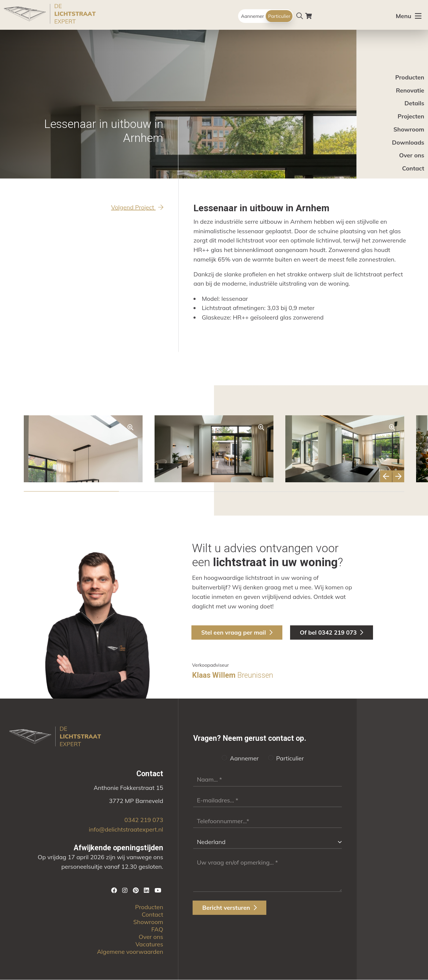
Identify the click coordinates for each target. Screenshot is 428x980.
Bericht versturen (230, 908)
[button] (71, 491)
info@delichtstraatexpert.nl (126, 830)
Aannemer (252, 16)
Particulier (279, 16)
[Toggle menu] (412, 16)
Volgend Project (137, 207)
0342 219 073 (144, 820)
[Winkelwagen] (309, 16)
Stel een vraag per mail (238, 632)
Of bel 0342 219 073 (333, 632)
